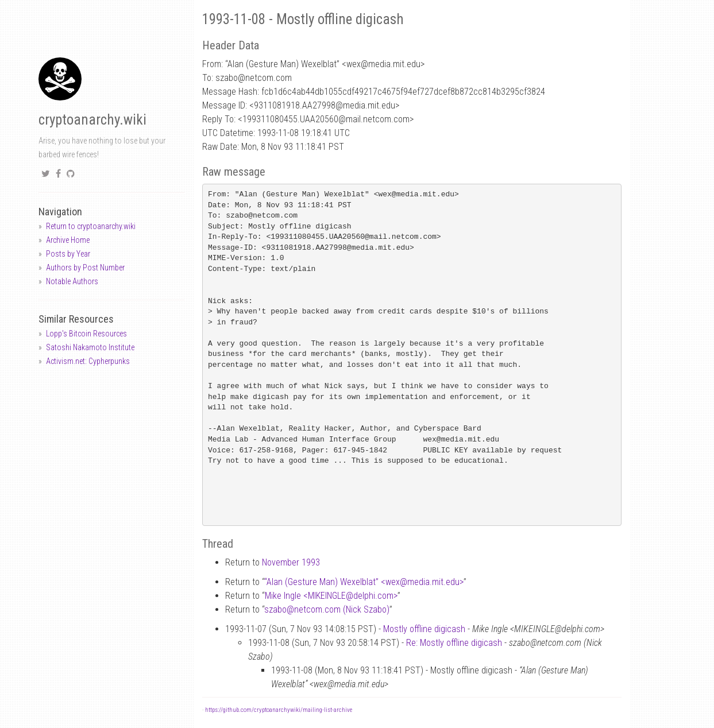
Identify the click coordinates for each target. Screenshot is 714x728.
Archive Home (68, 240)
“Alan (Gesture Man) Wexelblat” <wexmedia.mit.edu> (364, 582)
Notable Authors (72, 281)
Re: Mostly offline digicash (454, 643)
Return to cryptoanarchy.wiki (91, 226)
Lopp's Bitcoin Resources (86, 334)
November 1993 (291, 562)
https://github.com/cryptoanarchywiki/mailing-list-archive (279, 710)
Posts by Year (68, 254)
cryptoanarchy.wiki (92, 120)
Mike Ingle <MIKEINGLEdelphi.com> (331, 596)
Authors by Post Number (85, 268)
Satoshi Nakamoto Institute (90, 347)
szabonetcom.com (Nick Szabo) (327, 609)
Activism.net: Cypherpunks (88, 361)
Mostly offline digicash (424, 629)
